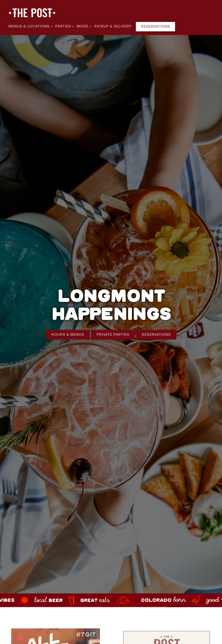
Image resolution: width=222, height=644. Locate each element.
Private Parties (113, 326)
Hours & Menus (68, 326)
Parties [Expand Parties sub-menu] (64, 26)
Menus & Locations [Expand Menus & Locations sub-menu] (30, 26)
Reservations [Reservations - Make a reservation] (156, 27)
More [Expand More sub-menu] (83, 26)
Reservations (156, 326)
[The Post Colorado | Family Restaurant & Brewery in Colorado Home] (32, 13)
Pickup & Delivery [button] (113, 27)
